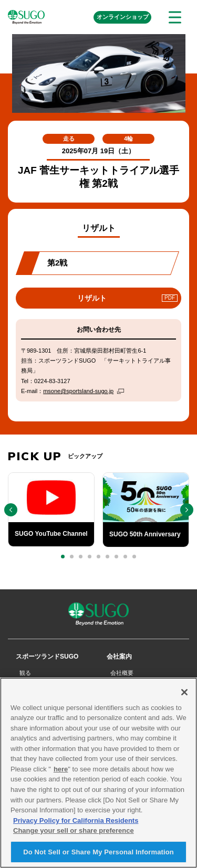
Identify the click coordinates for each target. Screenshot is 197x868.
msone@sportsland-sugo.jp (78, 391)
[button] (63, 557)
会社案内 (119, 657)
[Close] (184, 695)
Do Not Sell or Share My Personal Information (98, 855)
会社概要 (122, 673)
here (61, 772)
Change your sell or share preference (74, 834)
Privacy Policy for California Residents (76, 824)
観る (25, 673)
